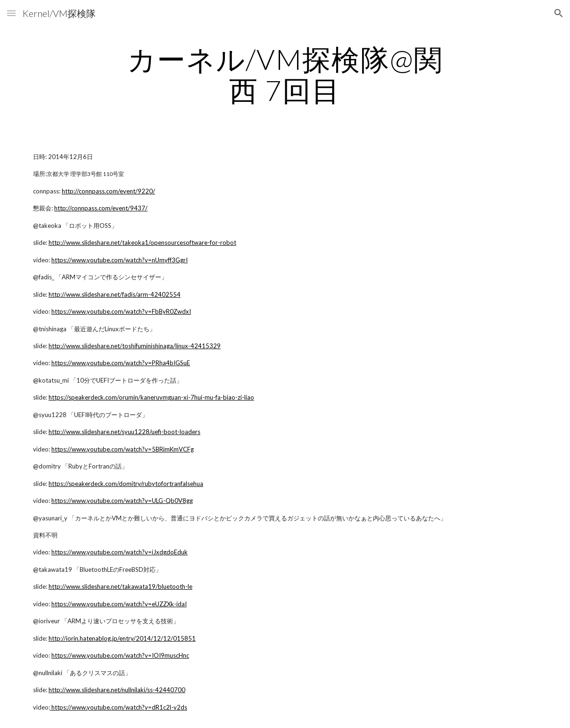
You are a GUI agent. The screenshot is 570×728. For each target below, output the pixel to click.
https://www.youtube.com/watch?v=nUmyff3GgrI (120, 260)
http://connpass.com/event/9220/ (108, 191)
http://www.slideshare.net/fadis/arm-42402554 (115, 294)
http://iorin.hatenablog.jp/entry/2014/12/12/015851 (122, 638)
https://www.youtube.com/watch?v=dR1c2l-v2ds (119, 707)
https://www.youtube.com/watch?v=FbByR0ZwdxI (121, 311)
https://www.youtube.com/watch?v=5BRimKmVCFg (123, 449)
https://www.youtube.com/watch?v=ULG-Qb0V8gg (122, 501)
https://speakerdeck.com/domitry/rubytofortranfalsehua (126, 484)
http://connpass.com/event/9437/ (101, 208)
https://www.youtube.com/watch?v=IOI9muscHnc (120, 655)
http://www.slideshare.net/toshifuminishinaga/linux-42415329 (135, 346)
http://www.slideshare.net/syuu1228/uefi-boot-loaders (124, 432)
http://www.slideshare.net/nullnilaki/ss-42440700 (117, 690)
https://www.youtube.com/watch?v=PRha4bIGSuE (121, 363)
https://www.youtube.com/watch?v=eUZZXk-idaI (119, 604)
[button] (11, 13)
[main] (285, 75)
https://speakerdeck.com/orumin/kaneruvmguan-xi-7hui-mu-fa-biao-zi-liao (151, 397)
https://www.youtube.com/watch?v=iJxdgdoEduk (120, 552)
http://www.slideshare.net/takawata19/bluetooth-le (120, 586)
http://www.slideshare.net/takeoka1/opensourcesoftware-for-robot (142, 243)
